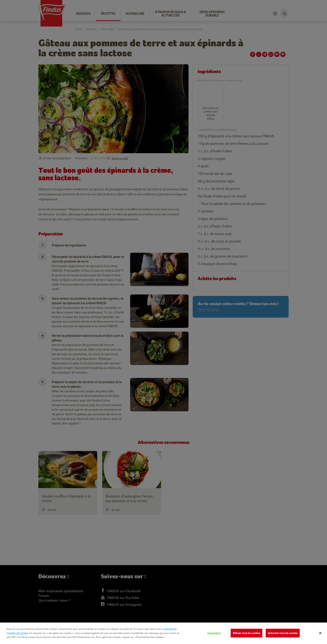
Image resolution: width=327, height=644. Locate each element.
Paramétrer (214, 633)
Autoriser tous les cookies (283, 633)
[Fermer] (320, 633)
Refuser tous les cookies (247, 633)
